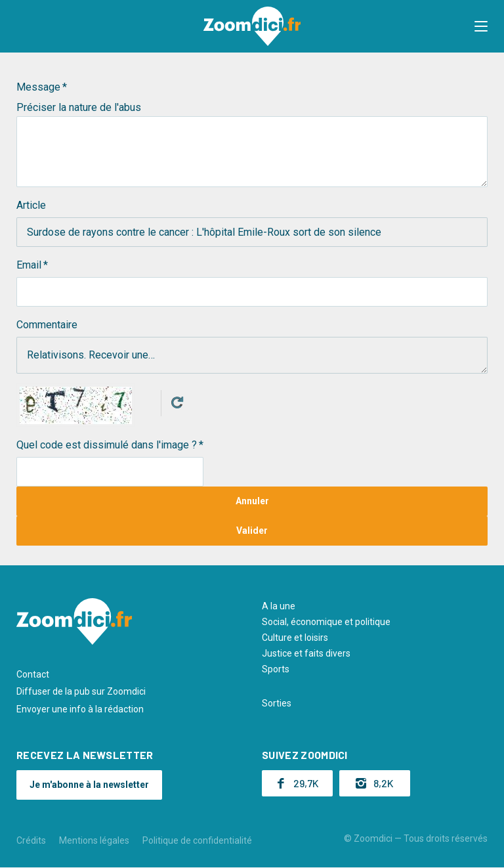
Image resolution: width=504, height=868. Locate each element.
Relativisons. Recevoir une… (252, 355)
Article (31, 205)
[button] (481, 26)
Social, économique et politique (326, 622)
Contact (33, 674)
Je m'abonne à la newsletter (89, 785)
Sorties (277, 703)
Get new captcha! (177, 402)
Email (29, 265)
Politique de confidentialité (197, 840)
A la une (279, 606)
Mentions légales (94, 840)
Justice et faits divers (306, 653)
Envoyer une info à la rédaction (80, 709)
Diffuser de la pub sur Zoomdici (81, 691)
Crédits (31, 840)
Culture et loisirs (295, 638)
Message (38, 87)
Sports (276, 669)
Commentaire (47, 325)
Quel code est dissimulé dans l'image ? (107, 445)
